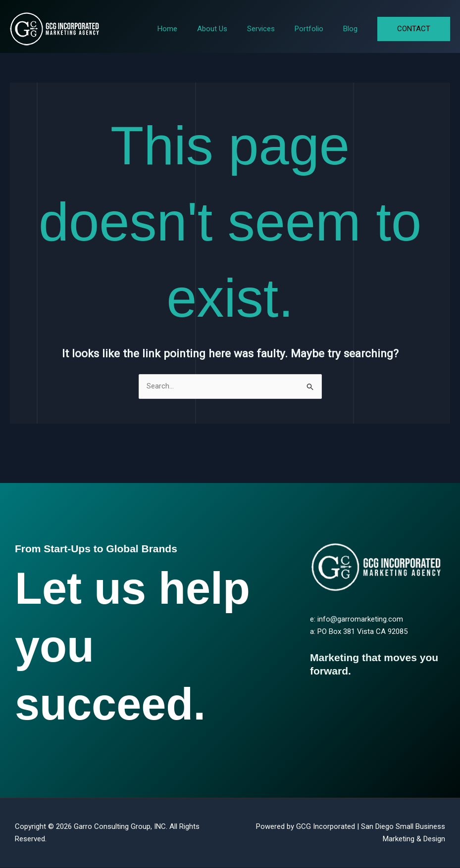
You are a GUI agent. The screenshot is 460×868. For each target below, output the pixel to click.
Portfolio (316, 29)
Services (273, 29)
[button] (414, 29)
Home (190, 29)
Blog (353, 29)
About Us (230, 29)
